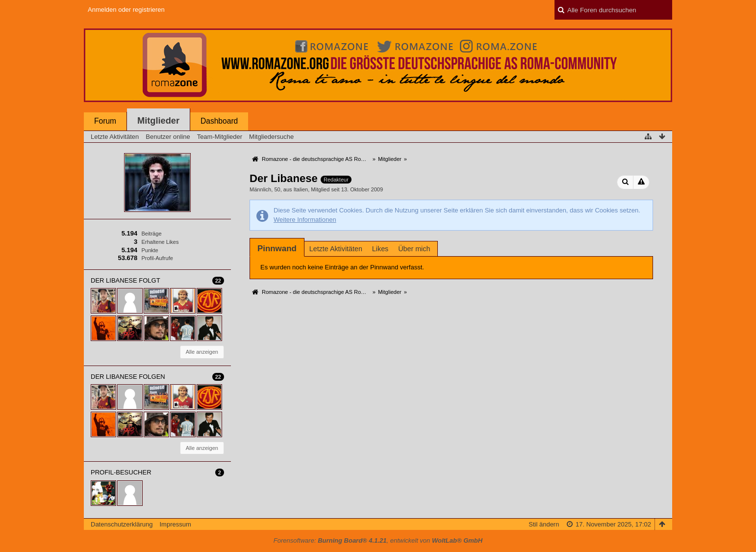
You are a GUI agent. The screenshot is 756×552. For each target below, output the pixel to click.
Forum (105, 121)
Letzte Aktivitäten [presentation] (336, 249)
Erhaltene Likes (160, 242)
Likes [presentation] (380, 249)
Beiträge (151, 234)
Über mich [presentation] (414, 249)
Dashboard (219, 121)
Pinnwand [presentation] (277, 249)
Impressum (175, 524)
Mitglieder (158, 121)
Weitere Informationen (305, 220)
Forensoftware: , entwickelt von (378, 540)
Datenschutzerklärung (122, 524)
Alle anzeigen (202, 352)
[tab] (277, 249)
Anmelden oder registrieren (126, 10)
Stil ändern (544, 524)
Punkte (150, 250)
